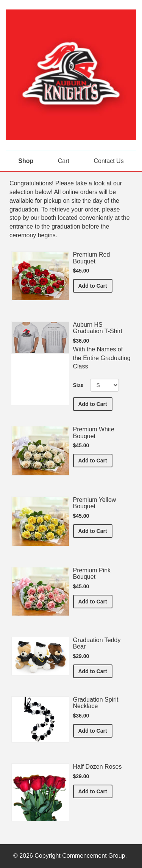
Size (78, 385)
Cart (64, 161)
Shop (26, 161)
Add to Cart (95, 285)
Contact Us (109, 161)
